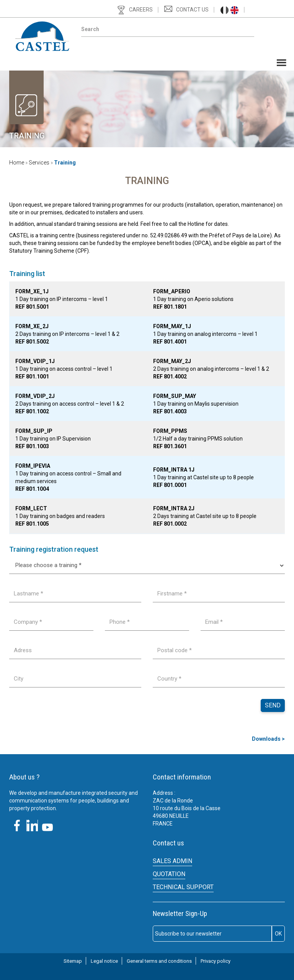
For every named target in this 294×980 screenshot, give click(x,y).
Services (39, 163)
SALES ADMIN (172, 861)
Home (17, 163)
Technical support (183, 887)
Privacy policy (216, 961)
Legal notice (104, 961)
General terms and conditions (159, 961)
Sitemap (73, 961)
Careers (141, 10)
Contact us (192, 10)
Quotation (169, 874)
